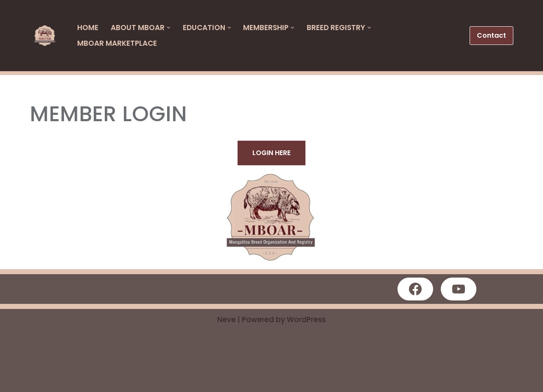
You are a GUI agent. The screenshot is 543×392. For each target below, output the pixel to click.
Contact (491, 35)
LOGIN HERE (271, 153)
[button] (454, 36)
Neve (227, 320)
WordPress (306, 320)
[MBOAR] (47, 36)
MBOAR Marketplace (117, 43)
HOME (88, 28)
